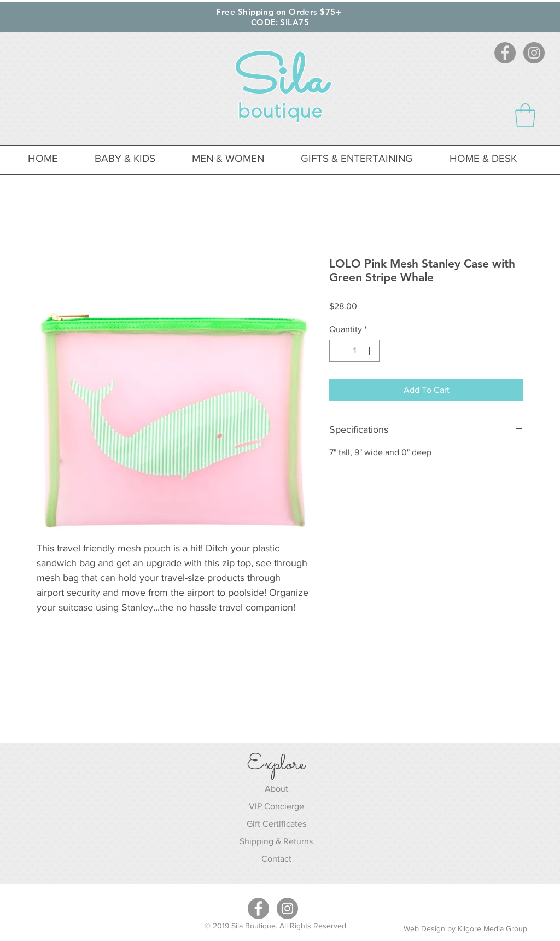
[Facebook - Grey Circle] (505, 53)
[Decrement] (339, 351)
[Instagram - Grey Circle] (534, 53)
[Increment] (370, 351)
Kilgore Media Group (492, 928)
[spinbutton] (354, 351)
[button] (525, 115)
